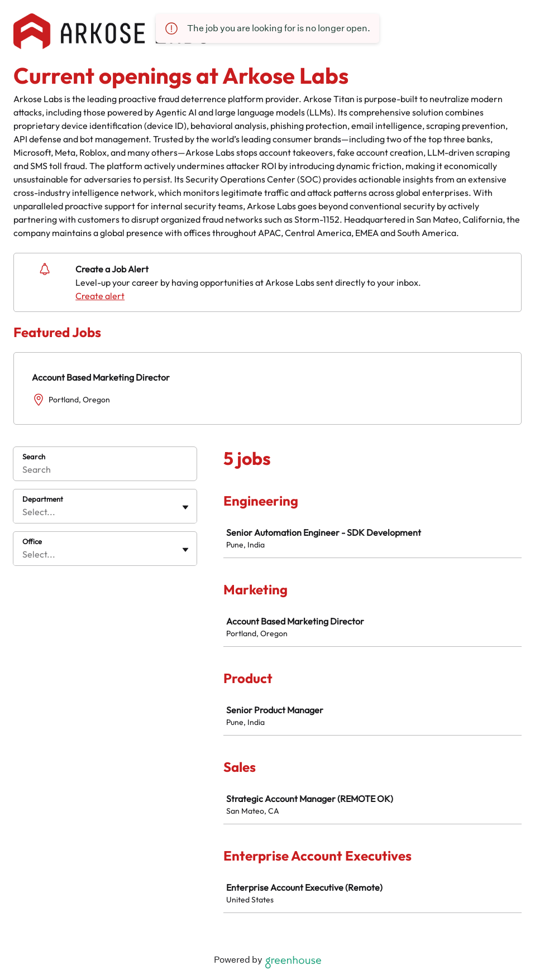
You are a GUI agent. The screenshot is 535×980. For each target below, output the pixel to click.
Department (43, 499)
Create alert (100, 296)
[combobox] (23, 512)
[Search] (105, 471)
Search (34, 457)
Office (32, 541)
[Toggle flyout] (185, 507)
